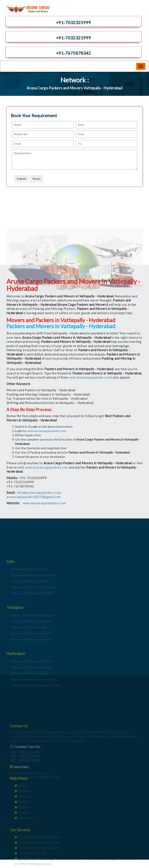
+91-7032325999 (73, 22)
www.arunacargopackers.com (91, 377)
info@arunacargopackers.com (39, 492)
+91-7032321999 (73, 38)
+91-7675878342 (73, 53)
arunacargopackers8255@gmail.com (34, 497)
